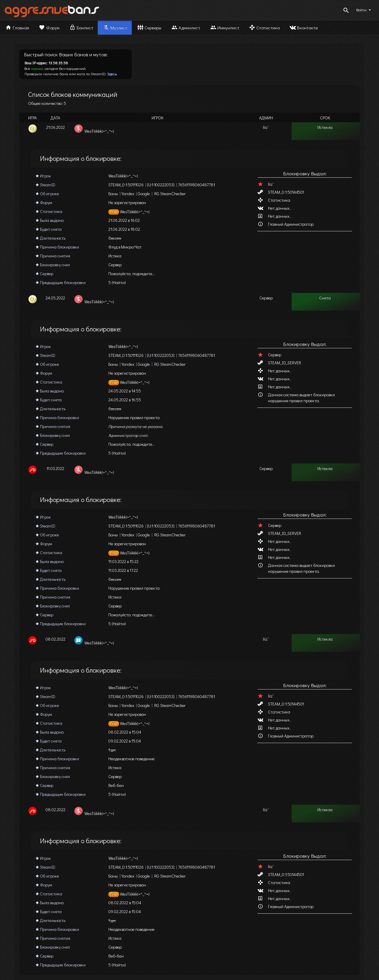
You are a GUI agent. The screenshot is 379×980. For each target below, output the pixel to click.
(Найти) (119, 282)
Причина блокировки (57, 247)
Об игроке (47, 194)
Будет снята (49, 229)
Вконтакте (303, 28)
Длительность (50, 238)
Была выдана (50, 220)
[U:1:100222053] (161, 185)
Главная (17, 28)
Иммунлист (224, 28)
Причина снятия (53, 256)
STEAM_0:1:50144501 (286, 192)
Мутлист (115, 28)
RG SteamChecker (170, 194)
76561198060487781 (196, 185)
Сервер (44, 274)
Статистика (264, 28)
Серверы (149, 28)
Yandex (128, 194)
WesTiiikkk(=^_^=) (129, 212)
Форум (49, 28)
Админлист (185, 28)
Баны (113, 194)
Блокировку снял (53, 265)
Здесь (112, 74)
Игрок (43, 176)
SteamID (45, 185)
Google (144, 194)
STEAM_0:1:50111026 (126, 185)
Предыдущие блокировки (61, 282)
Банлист (81, 28)
